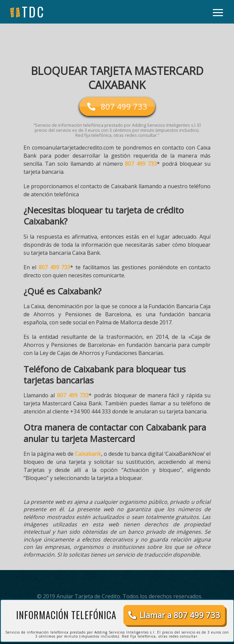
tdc (33, 12)
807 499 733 (141, 164)
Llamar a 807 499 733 (174, 615)
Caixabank (88, 454)
